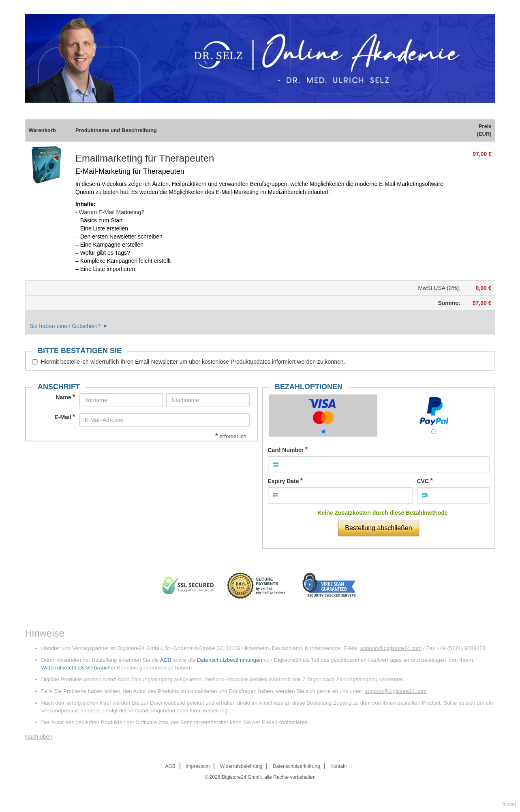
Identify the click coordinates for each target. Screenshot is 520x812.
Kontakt (339, 766)
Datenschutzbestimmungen (230, 660)
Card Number (286, 450)
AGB (166, 660)
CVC (423, 481)
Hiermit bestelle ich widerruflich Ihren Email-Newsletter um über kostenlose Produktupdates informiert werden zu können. (193, 362)
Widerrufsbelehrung (241, 766)
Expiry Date (284, 481)
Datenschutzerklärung (296, 766)
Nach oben (39, 737)
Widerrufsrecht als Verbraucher (78, 668)
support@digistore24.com (391, 648)
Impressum (198, 766)
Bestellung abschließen (378, 528)
